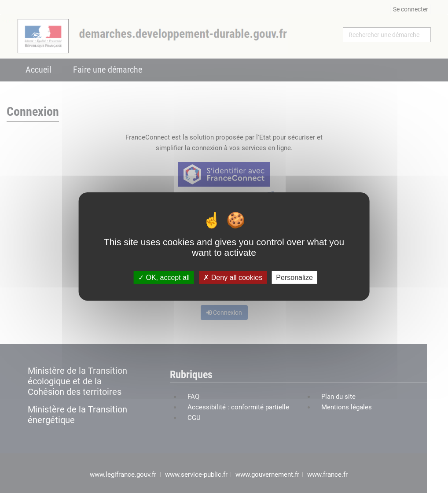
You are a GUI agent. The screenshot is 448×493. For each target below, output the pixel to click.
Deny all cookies (233, 278)
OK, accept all (164, 278)
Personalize (294, 278)
